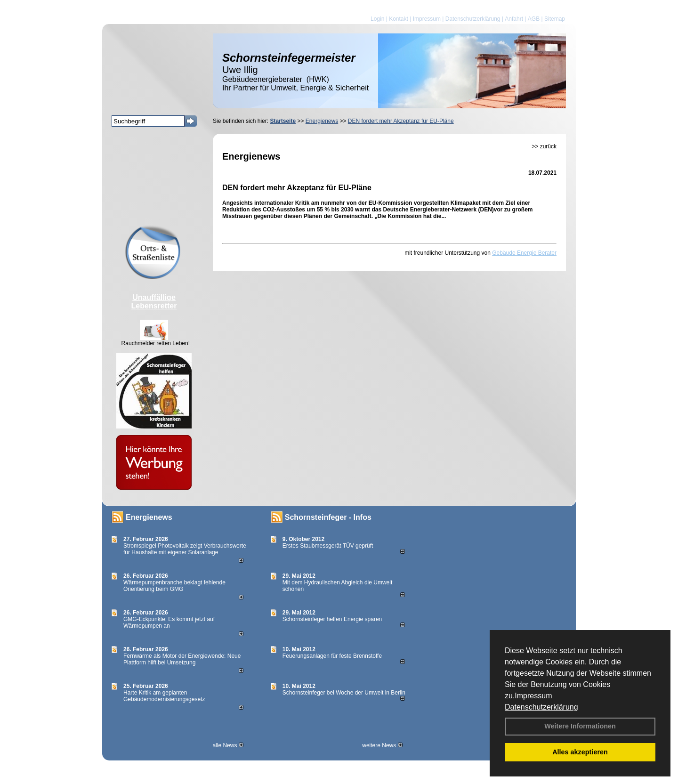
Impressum (533, 696)
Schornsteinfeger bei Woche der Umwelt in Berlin (344, 693)
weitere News (382, 745)
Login (377, 19)
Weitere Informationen (580, 726)
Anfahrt (514, 19)
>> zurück (544, 146)
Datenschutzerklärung (541, 707)
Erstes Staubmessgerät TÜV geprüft (328, 546)
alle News (228, 745)
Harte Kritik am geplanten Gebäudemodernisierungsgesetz (164, 696)
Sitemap (555, 19)
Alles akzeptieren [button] (580, 752)
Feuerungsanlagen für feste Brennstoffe (332, 656)
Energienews (149, 517)
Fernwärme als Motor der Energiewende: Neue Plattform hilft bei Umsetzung (182, 659)
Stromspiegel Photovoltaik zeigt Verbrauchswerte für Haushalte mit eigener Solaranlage (185, 549)
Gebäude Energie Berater (524, 253)
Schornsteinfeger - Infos (328, 517)
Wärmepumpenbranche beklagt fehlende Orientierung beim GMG (174, 586)
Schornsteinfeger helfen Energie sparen (332, 619)
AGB (534, 19)
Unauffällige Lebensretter (154, 302)
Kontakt (399, 19)
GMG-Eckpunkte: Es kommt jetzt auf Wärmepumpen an (169, 622)
